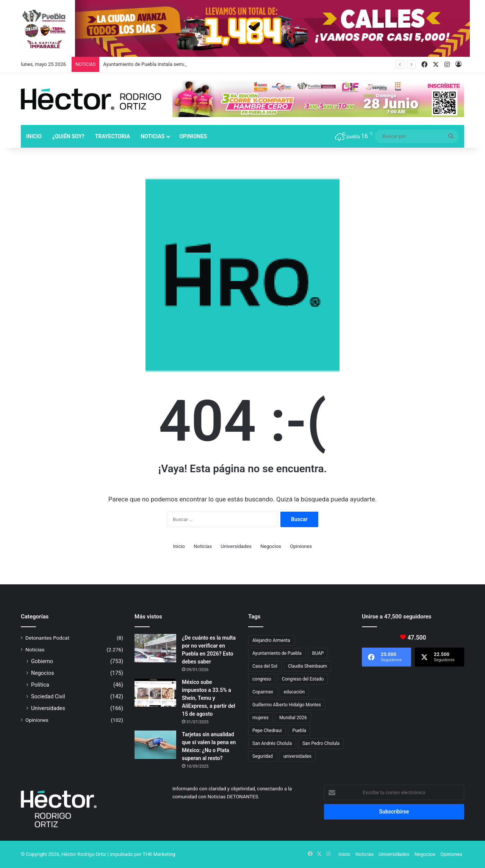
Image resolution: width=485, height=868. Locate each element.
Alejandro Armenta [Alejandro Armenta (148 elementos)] (271, 640)
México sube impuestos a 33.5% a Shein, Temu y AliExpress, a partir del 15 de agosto (209, 698)
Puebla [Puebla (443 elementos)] (299, 731)
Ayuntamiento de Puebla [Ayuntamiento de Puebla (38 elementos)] (277, 653)
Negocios (271, 546)
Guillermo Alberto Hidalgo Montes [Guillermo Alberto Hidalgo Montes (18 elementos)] (287, 705)
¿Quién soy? (68, 136)
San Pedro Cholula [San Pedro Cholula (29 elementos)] (321, 743)
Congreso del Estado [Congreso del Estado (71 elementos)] (303, 679)
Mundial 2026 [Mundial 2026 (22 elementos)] (293, 718)
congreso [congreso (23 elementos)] (262, 679)
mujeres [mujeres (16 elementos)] (260, 718)
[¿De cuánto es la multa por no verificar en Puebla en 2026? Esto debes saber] (155, 648)
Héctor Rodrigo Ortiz (84, 854)
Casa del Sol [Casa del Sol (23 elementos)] (265, 666)
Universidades (236, 546)
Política (40, 685)
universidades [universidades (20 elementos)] (297, 756)
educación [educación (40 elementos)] (294, 692)
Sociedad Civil (48, 696)
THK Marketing (159, 854)
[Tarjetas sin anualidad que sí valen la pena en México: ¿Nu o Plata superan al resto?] (155, 745)
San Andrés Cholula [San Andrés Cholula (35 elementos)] (272, 743)
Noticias (153, 136)
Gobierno (42, 661)
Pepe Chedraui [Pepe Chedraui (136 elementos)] (267, 731)
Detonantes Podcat (47, 638)
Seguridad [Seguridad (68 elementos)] (263, 756)
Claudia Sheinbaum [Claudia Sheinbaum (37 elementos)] (307, 666)
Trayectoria (113, 136)
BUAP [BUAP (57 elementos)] (318, 653)
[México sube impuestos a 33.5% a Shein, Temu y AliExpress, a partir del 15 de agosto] (155, 692)
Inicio (34, 136)
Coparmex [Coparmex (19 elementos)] (263, 692)
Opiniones (193, 136)
